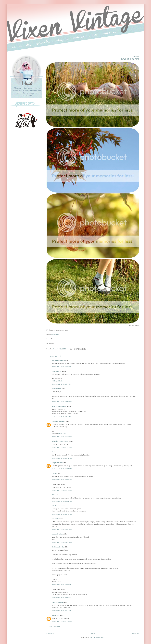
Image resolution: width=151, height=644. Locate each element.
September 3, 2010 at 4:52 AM (62, 436)
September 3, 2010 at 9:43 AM (62, 514)
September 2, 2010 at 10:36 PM (62, 401)
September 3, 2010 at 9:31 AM (62, 501)
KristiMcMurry (57, 602)
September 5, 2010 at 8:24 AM (62, 621)
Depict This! (62, 433)
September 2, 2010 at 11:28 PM (62, 417)
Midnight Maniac (58, 381)
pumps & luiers (57, 534)
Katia (54, 452)
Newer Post (50, 633)
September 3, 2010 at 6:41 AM (62, 458)
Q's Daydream (57, 506)
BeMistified (56, 519)
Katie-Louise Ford (58, 360)
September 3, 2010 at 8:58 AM (62, 480)
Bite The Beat (57, 389)
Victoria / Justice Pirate (60, 441)
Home (93, 633)
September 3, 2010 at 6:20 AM (62, 447)
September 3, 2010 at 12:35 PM (62, 542)
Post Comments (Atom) (97, 637)
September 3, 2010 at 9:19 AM (62, 490)
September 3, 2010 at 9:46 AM (62, 529)
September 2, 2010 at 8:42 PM (62, 366)
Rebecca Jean (57, 371)
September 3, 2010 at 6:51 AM (62, 469)
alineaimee (56, 615)
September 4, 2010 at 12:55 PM (62, 598)
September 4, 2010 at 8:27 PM (62, 611)
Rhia (54, 495)
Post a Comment (55, 626)
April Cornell (55, 334)
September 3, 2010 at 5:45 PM (62, 584)
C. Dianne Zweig (58, 547)
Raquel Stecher (57, 463)
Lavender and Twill (59, 421)
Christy (55, 473)
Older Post (136, 633)
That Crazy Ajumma (59, 406)
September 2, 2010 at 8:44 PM (62, 384)
